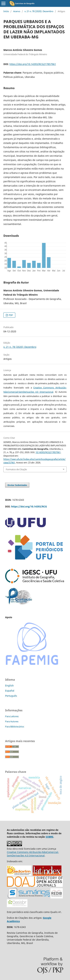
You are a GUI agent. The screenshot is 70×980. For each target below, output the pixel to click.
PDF (11, 315)
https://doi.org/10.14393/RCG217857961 (33, 64)
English (9, 686)
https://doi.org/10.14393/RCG (29, 506)
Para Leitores (12, 716)
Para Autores (12, 721)
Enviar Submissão (17, 485)
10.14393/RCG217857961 (48, 452)
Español (10, 691)
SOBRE (49, 837)
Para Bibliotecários (15, 727)
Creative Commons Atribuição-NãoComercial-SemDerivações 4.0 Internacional (33, 854)
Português (11, 696)
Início (6, 11)
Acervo (17, 11)
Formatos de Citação (16, 469)
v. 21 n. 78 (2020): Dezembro (39, 11)
